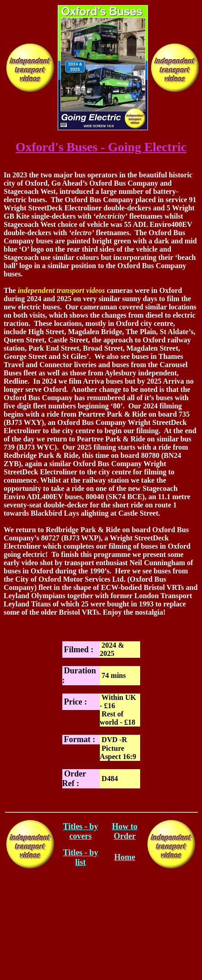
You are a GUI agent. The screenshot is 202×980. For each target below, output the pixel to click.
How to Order (125, 831)
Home (125, 857)
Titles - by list (80, 857)
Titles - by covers (80, 831)
